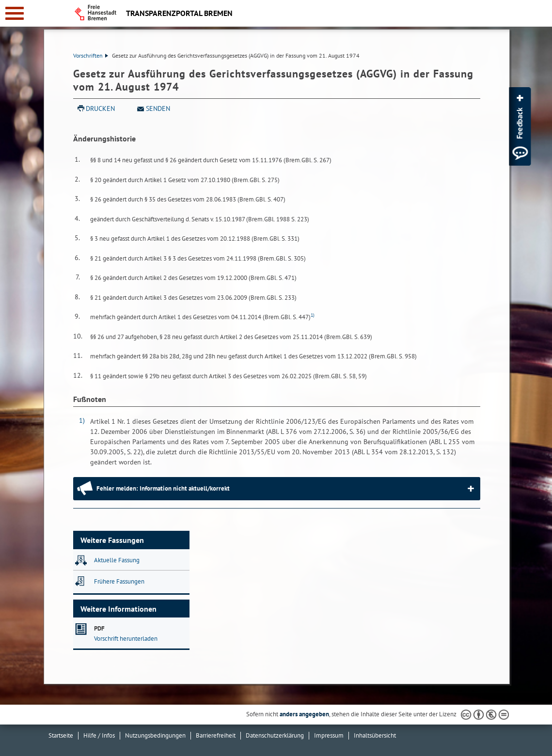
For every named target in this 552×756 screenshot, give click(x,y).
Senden (158, 108)
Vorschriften (91, 55)
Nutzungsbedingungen (155, 735)
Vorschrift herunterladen (126, 639)
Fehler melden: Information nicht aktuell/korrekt (163, 488)
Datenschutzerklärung (275, 735)
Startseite (61, 735)
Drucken (100, 108)
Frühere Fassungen (119, 581)
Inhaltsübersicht (375, 735)
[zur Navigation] (15, 13)
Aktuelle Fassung (117, 560)
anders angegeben (304, 714)
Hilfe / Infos (99, 735)
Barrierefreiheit (216, 735)
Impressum (329, 735)
